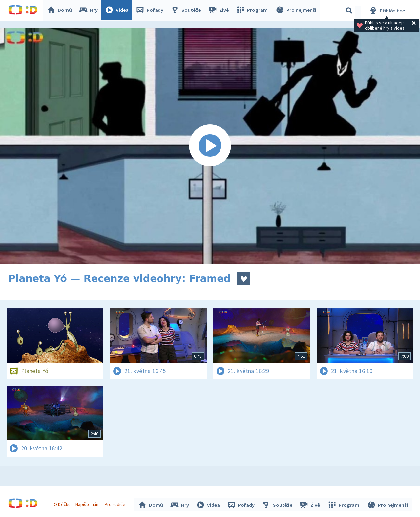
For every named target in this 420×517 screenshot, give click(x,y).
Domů (61, 11)
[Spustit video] (210, 146)
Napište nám (88, 503)
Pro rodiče (116, 503)
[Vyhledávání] (349, 11)
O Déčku (63, 503)
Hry (90, 11)
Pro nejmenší (296, 11)
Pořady (151, 11)
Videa (118, 11)
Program (253, 11)
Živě (220, 11)
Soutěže (187, 11)
